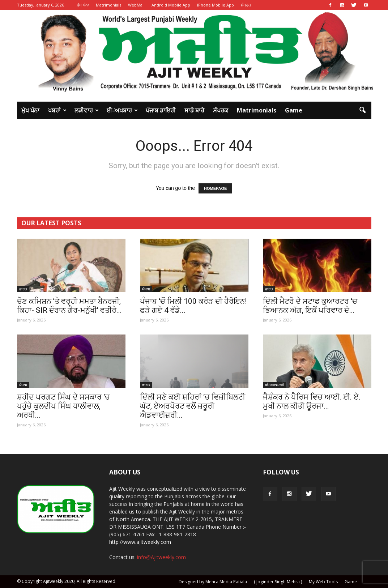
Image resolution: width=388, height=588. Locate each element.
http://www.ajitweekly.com (140, 542)
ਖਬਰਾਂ (57, 110)
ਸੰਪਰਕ (246, 5)
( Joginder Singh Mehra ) (278, 582)
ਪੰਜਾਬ (146, 289)
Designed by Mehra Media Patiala (213, 582)
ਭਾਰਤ (23, 289)
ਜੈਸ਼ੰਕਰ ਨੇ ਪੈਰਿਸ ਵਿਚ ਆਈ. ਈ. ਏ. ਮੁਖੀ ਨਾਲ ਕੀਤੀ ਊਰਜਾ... (312, 402)
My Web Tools (323, 582)
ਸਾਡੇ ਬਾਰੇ (194, 110)
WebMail (136, 5)
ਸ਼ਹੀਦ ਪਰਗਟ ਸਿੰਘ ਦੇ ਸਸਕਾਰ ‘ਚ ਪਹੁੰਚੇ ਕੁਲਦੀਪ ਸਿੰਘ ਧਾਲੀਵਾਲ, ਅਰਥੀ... (63, 406)
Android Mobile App (171, 5)
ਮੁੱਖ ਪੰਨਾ (83, 5)
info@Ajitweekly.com (161, 557)
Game (294, 110)
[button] (363, 110)
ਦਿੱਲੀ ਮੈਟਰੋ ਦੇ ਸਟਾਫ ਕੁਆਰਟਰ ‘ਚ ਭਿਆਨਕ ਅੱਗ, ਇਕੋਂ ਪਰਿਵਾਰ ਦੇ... (310, 306)
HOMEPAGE (215, 188)
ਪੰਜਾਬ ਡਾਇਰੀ (161, 110)
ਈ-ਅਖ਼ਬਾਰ (122, 110)
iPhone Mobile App (216, 5)
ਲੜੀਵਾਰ (87, 110)
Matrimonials (108, 5)
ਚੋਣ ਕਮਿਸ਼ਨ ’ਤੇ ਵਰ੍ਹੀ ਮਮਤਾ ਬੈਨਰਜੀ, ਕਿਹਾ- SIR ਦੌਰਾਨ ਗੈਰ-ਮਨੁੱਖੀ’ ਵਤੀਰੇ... (69, 306)
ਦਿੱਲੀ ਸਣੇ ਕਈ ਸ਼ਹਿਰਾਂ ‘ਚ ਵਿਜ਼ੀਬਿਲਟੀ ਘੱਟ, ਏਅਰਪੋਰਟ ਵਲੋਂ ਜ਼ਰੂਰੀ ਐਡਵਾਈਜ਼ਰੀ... (193, 406)
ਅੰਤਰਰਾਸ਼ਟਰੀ (274, 385)
